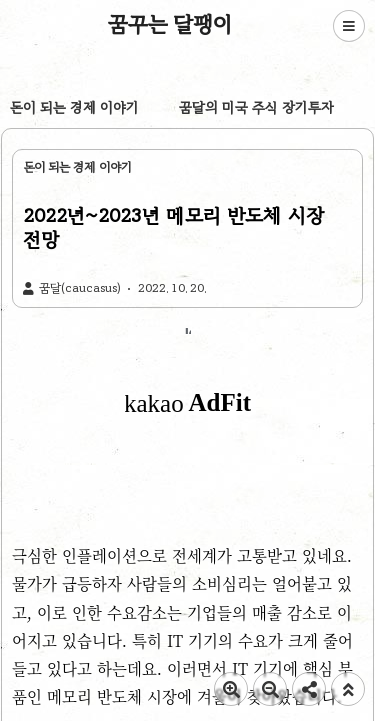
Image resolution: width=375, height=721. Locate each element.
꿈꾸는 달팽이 (170, 24)
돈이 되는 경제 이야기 (74, 107)
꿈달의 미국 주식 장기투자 (256, 107)
